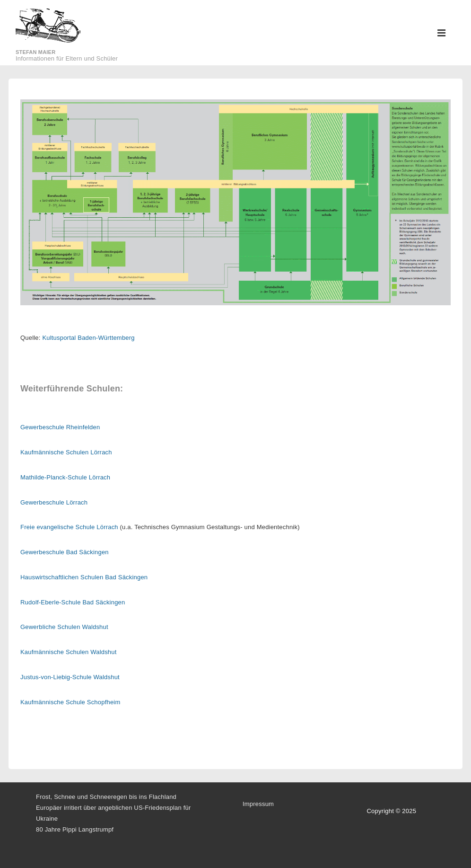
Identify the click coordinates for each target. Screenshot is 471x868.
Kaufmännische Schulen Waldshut (69, 652)
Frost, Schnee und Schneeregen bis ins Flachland (106, 797)
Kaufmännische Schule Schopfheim (70, 702)
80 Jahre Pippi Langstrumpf (75, 829)
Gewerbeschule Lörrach (54, 502)
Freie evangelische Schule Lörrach (69, 527)
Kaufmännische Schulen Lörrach (66, 452)
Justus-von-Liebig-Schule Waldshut (70, 677)
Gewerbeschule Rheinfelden (60, 427)
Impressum (258, 804)
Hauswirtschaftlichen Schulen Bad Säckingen (84, 577)
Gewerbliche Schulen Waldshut (64, 627)
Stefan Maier (35, 52)
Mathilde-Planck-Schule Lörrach (65, 477)
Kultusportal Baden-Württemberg (88, 338)
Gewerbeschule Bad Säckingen (65, 552)
